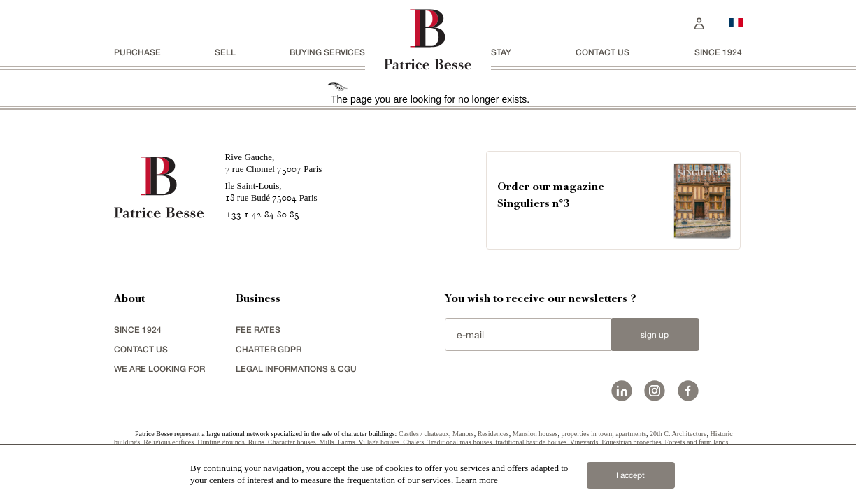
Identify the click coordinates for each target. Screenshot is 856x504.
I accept (630, 475)
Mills (327, 442)
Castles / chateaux (424, 434)
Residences (493, 434)
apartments (631, 434)
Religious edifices (169, 442)
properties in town (586, 434)
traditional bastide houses (531, 442)
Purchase (137, 52)
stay (501, 52)
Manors (463, 434)
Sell (225, 52)
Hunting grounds (221, 442)
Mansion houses (535, 434)
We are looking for (159, 369)
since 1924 (718, 52)
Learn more (476, 480)
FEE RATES (258, 330)
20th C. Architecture (678, 434)
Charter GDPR (269, 349)
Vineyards (584, 442)
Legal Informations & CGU (296, 369)
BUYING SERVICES (327, 52)
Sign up (655, 335)
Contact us (602, 52)
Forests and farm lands (697, 442)
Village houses (379, 442)
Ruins (256, 442)
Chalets (413, 442)
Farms (347, 442)
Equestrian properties (631, 442)
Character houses (292, 442)
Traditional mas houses (459, 442)
